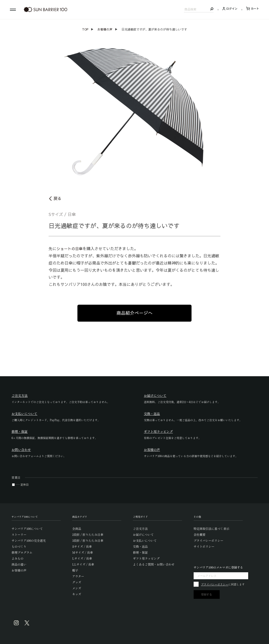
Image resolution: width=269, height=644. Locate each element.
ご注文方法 (140, 528)
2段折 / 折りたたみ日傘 (88, 534)
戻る (58, 198)
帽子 (75, 570)
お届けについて (143, 534)
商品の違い (19, 564)
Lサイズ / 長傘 (82, 558)
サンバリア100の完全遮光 (29, 540)
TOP (85, 29)
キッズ (77, 594)
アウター (78, 576)
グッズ (77, 582)
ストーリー (19, 534)
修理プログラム (22, 552)
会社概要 (200, 534)
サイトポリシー (204, 546)
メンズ (77, 588)
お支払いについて (145, 540)
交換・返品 (140, 546)
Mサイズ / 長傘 (83, 552)
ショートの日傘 (70, 248)
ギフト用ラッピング (146, 558)
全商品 (77, 528)
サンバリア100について (27, 528)
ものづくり (19, 546)
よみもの (18, 558)
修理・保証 (140, 552)
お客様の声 (105, 29)
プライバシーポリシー (209, 540)
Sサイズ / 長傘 (82, 546)
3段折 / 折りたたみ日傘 (88, 540)
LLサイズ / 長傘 (83, 564)
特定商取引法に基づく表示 (211, 528)
